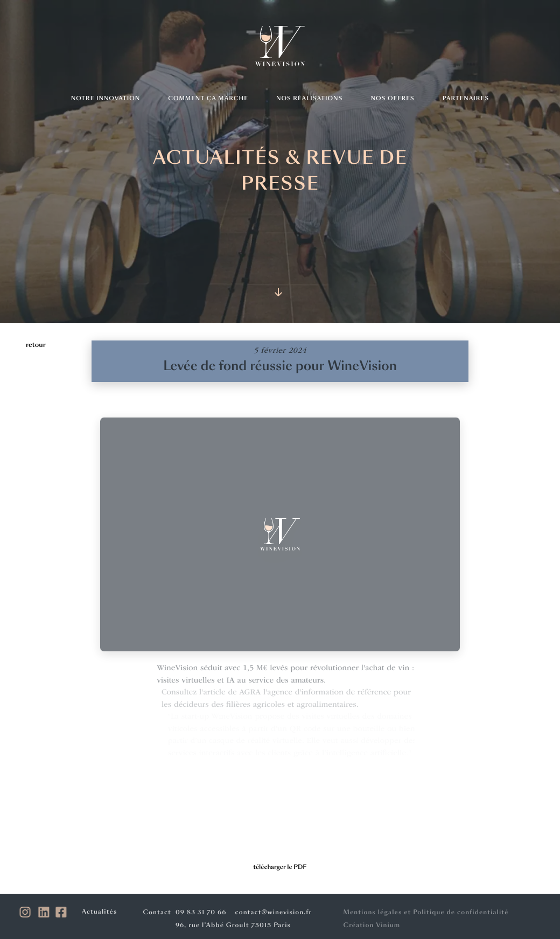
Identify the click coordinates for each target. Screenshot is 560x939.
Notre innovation (106, 99)
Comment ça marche (208, 99)
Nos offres (393, 99)
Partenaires (466, 99)
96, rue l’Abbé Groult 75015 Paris (232, 925)
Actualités (101, 912)
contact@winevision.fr (272, 912)
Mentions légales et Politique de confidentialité (423, 912)
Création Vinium (369, 925)
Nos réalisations (310, 99)
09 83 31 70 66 (199, 912)
